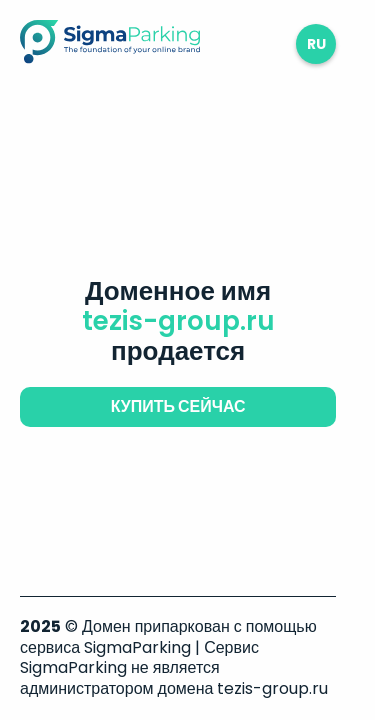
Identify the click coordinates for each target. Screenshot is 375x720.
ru (316, 44)
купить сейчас (178, 406)
